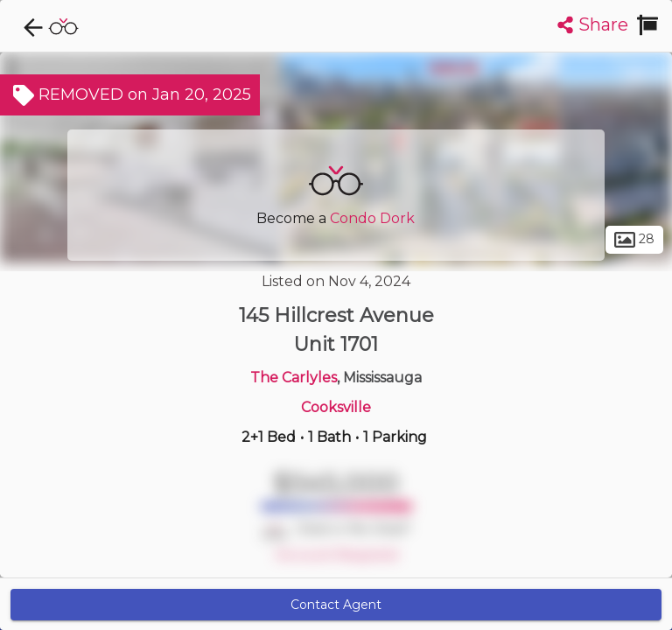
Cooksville (336, 407)
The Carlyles (294, 378)
